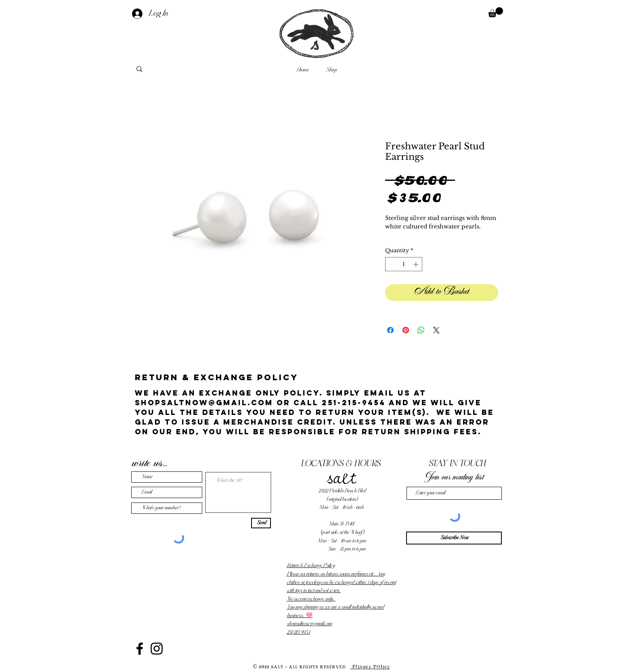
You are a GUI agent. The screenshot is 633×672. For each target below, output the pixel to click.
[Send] (261, 523)
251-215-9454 (298, 632)
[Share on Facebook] (390, 330)
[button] (496, 12)
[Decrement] (391, 264)
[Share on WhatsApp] (421, 330)
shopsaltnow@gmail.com (309, 624)
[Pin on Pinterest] (406, 330)
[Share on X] (436, 330)
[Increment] (417, 264)
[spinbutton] (404, 264)
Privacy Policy (370, 667)
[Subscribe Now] (454, 538)
